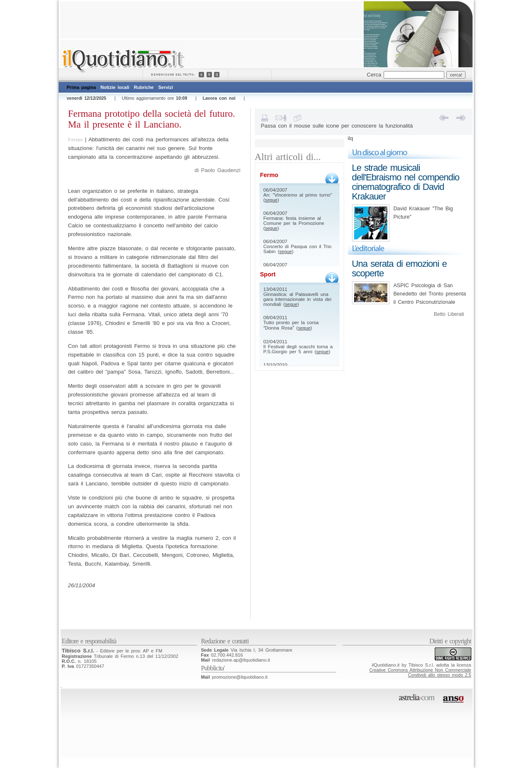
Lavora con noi (219, 98)
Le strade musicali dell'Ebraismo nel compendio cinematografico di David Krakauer (406, 182)
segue (271, 200)
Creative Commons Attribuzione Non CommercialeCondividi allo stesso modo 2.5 (420, 672)
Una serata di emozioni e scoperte (399, 268)
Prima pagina (81, 87)
